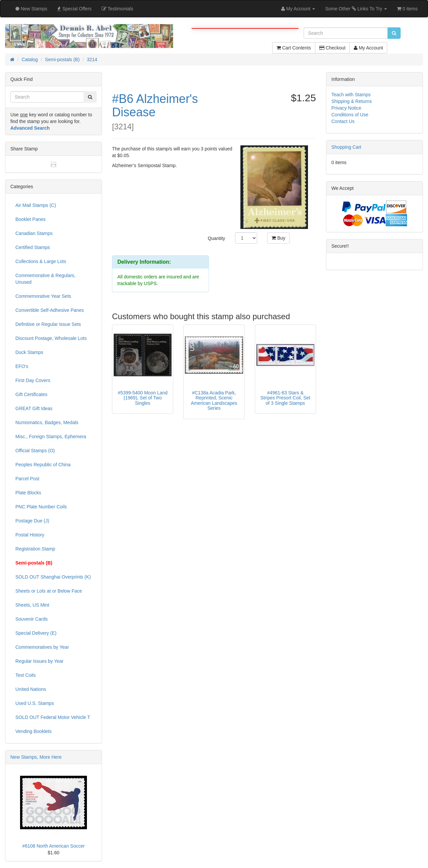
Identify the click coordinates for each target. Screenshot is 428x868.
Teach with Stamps (351, 95)
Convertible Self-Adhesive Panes (50, 310)
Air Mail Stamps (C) (36, 205)
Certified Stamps (33, 247)
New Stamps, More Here (36, 757)
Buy (278, 238)
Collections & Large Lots (41, 261)
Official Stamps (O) (35, 451)
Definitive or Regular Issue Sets (48, 324)
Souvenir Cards (32, 619)
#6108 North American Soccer (54, 846)
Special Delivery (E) (36, 633)
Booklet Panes (30, 219)
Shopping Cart (346, 147)
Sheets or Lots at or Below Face (49, 591)
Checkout (332, 48)
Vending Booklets (33, 731)
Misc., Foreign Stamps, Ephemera (51, 437)
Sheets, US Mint (32, 605)
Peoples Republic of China (43, 465)
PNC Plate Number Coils (41, 507)
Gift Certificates (31, 394)
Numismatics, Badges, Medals (47, 422)
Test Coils (26, 675)
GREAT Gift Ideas (34, 408)
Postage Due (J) (32, 521)
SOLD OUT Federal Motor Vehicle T (53, 717)
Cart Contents (294, 48)
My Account (368, 48)
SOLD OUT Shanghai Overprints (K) (53, 577)
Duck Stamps (29, 352)
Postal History (30, 535)
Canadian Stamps (34, 233)
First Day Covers (33, 380)
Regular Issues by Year (39, 661)
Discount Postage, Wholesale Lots (51, 338)
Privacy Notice (346, 108)
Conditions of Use (350, 115)
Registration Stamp (35, 549)
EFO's (22, 366)
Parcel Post (27, 479)
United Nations (31, 689)
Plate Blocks (28, 493)
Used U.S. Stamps (35, 703)
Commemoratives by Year (42, 647)
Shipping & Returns (352, 101)
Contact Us (343, 121)
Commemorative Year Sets (43, 296)
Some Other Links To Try (356, 9)
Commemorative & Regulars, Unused (45, 279)
